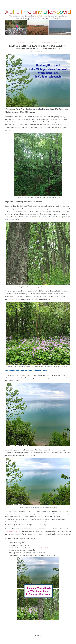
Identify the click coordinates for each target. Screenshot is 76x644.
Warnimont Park (12, 531)
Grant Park (46, 548)
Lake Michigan (33, 42)
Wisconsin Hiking (50, 42)
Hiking (22, 42)
